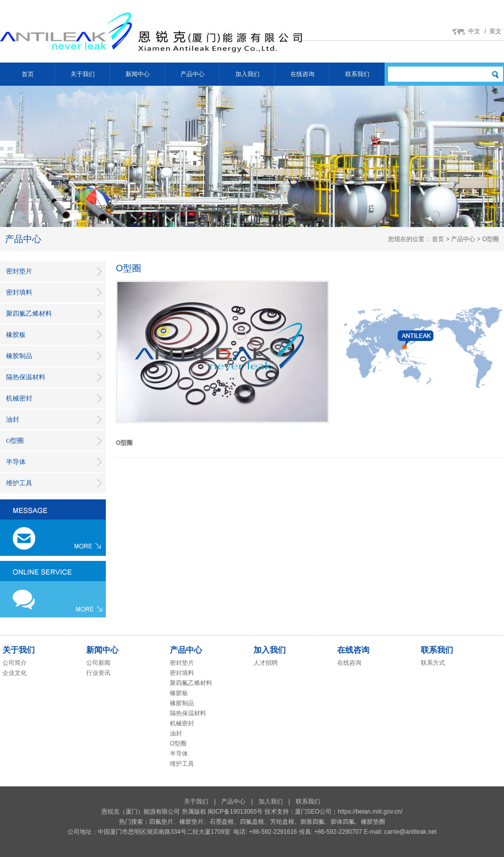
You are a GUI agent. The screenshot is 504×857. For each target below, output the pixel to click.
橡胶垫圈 (373, 822)
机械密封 (19, 398)
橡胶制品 (19, 356)
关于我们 (83, 74)
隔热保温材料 (26, 377)
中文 (474, 31)
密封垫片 (19, 271)
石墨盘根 (222, 822)
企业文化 (15, 673)
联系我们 (357, 74)
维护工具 (19, 483)
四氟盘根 (252, 822)
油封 (13, 419)
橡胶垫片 (192, 822)
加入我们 (247, 74)
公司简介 (15, 663)
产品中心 (193, 74)
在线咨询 (302, 74)
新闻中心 (138, 74)
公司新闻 (98, 663)
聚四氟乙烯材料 (29, 313)
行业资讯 (98, 673)
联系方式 (433, 663)
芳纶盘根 (282, 822)
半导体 (16, 462)
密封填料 (19, 292)
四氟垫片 (161, 822)
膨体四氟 (343, 822)
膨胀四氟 (312, 822)
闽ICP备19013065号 (235, 812)
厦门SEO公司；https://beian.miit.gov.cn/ (349, 812)
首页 (28, 74)
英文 (495, 31)
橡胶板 (16, 335)
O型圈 (15, 441)
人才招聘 (266, 663)
